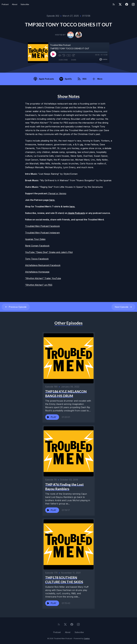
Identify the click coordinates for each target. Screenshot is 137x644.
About (15, 4)
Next (123, 307)
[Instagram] (133, 4)
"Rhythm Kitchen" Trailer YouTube (43, 278)
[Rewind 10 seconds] (64, 55)
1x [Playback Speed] (69, 55)
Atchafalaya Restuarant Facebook (43, 265)
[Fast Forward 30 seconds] (74, 55)
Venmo (63, 193)
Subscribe (25, 4)
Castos (87, 638)
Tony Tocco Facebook (37, 259)
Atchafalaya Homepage (37, 272)
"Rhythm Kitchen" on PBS (39, 285)
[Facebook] (127, 4)
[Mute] (60, 55)
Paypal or (53, 193)
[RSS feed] (114, 4)
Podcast (5, 4)
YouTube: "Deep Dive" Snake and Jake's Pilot (49, 252)
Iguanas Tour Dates (35, 239)
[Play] (53, 54)
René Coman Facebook (37, 246)
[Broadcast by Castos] (103, 59)
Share (74, 60)
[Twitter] (120, 4)
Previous (16, 307)
